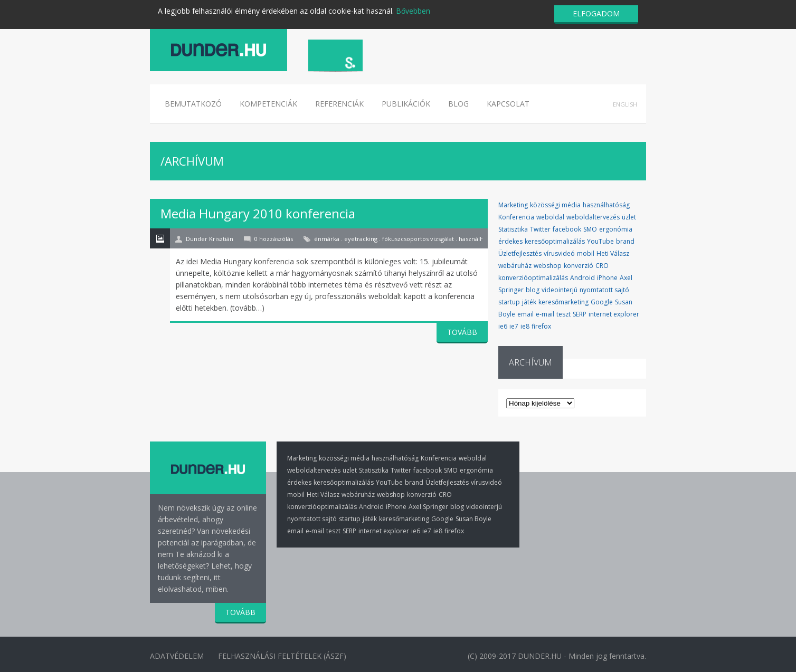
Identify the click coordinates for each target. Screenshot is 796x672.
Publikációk (406, 104)
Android (582, 278)
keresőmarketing (563, 302)
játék (529, 302)
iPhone (607, 278)
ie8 (525, 326)
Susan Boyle (473, 519)
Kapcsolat (508, 104)
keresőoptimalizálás (555, 241)
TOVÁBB (462, 332)
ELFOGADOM (596, 13)
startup (509, 302)
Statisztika (513, 229)
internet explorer (614, 314)
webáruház (515, 266)
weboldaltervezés (593, 217)
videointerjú (560, 290)
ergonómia (616, 229)
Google (602, 302)
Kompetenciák (268, 104)
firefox (541, 326)
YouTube (600, 241)
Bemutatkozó (193, 104)
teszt (563, 314)
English (625, 104)
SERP (580, 314)
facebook (567, 229)
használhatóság (606, 205)
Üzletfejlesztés (520, 253)
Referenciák (339, 104)
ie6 (503, 326)
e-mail (545, 314)
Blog (458, 104)
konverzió (579, 266)
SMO (590, 229)
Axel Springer (428, 507)
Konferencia (516, 217)
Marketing (513, 205)
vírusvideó (559, 253)
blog (533, 290)
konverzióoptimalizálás (533, 278)
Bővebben (413, 11)
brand (625, 241)
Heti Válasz (613, 253)
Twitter (540, 229)
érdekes (510, 241)
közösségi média (555, 205)
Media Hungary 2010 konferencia (258, 213)
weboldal (550, 217)
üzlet (629, 217)
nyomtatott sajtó (604, 290)
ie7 (514, 326)
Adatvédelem (177, 655)
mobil (586, 253)
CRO (602, 266)
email (525, 314)
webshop (548, 266)
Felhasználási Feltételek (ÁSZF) (284, 655)
